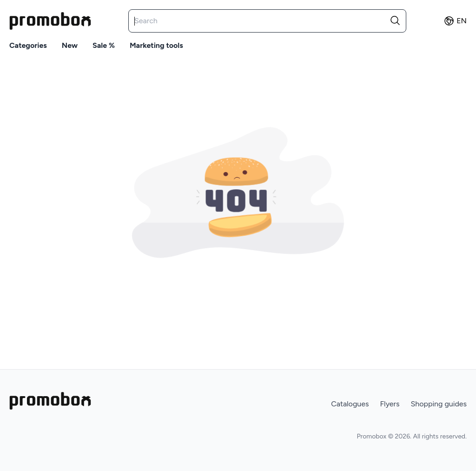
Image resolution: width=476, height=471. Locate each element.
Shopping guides (439, 404)
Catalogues (350, 404)
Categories (28, 45)
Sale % (104, 45)
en (455, 21)
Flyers (390, 404)
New (70, 45)
